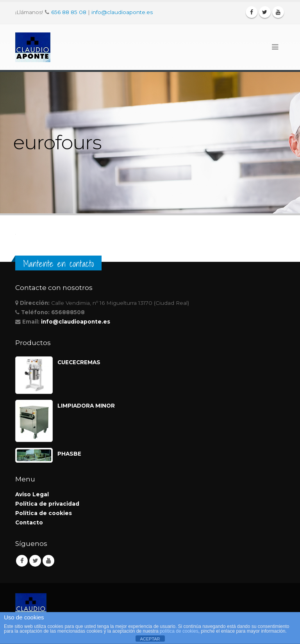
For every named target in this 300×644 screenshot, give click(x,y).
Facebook (22, 561)
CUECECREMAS (79, 362)
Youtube (48, 561)
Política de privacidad (47, 504)
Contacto (29, 522)
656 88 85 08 (69, 12)
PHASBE (69, 454)
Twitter (35, 561)
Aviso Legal (32, 494)
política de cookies (179, 631)
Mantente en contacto (58, 264)
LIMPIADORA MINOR (86, 406)
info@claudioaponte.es (122, 12)
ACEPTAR (150, 639)
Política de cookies (44, 513)
